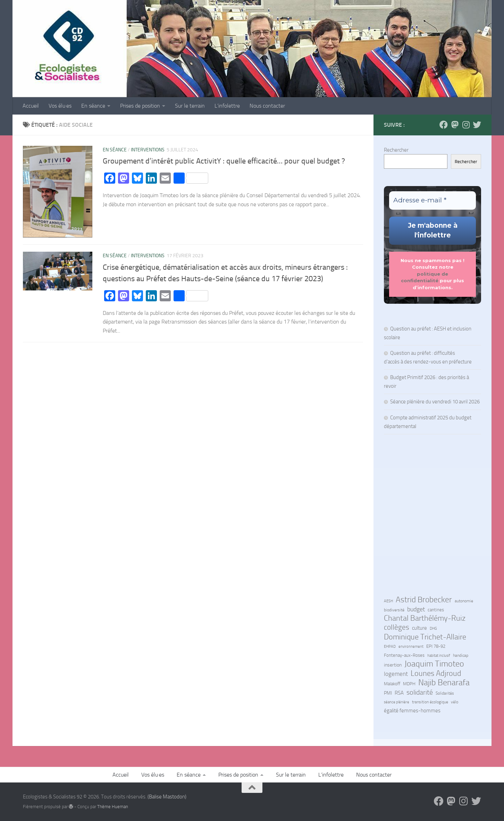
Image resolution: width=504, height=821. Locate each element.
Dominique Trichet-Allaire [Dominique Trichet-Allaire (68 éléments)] (425, 637)
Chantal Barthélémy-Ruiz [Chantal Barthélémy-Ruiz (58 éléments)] (425, 618)
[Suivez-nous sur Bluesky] (477, 125)
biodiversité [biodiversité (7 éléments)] (394, 610)
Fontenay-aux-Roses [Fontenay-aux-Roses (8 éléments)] (404, 655)
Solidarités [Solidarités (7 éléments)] (445, 693)
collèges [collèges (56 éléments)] (397, 627)
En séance (93, 106)
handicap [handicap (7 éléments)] (461, 655)
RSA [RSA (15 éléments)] (399, 693)
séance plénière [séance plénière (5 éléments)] (397, 702)
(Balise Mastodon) (167, 797)
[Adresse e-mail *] (432, 200)
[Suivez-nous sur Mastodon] (455, 125)
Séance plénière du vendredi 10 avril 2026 (435, 402)
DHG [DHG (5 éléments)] (433, 629)
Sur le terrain (190, 106)
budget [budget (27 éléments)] (416, 609)
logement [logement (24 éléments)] (396, 674)
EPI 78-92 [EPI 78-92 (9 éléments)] (436, 646)
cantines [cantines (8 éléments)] (436, 610)
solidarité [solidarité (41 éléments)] (420, 692)
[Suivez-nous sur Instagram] (466, 125)
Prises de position (140, 106)
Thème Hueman (113, 807)
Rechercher (396, 150)
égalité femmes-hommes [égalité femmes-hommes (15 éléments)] (412, 711)
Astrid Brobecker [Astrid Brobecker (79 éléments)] (424, 600)
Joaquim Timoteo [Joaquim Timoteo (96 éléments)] (434, 664)
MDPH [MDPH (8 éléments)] (409, 684)
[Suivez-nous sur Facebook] (444, 125)
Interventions (148, 150)
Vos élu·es (60, 106)
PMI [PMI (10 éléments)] (388, 693)
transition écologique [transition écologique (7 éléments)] (430, 702)
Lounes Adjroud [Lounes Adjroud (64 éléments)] (436, 673)
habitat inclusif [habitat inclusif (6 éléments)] (439, 655)
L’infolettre (227, 106)
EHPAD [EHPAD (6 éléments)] (390, 646)
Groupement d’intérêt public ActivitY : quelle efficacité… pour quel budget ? (224, 161)
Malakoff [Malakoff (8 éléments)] (392, 684)
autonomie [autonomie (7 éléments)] (464, 601)
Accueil (31, 106)
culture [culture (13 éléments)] (419, 628)
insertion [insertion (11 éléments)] (393, 665)
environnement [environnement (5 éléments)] (411, 647)
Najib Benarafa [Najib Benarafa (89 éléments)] (444, 682)
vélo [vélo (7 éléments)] (455, 702)
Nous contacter (267, 106)
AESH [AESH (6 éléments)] (388, 601)
